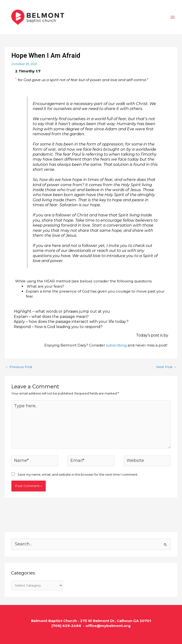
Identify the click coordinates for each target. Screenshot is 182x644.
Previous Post (19, 367)
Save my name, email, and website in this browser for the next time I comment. (78, 474)
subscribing (116, 345)
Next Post (166, 367)
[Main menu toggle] (173, 17)
